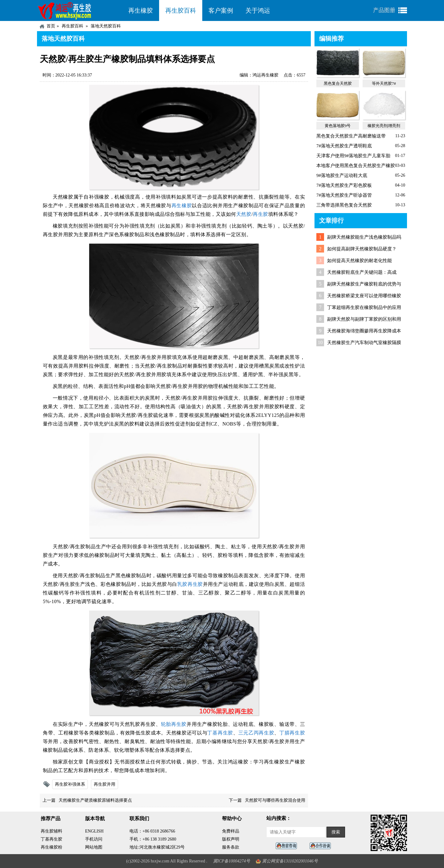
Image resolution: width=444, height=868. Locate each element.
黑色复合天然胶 (338, 83)
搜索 (336, 832)
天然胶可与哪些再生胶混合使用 (275, 800)
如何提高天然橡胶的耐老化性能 (360, 261)
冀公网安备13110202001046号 (290, 861)
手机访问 (94, 839)
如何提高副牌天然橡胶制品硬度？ (362, 249)
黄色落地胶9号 (338, 126)
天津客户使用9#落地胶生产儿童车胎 (353, 156)
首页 (51, 26)
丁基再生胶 (220, 733)
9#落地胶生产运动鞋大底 (342, 175)
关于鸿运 (258, 10)
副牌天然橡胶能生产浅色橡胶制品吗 (364, 237)
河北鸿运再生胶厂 (80, 10)
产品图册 (384, 10)
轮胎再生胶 (174, 724)
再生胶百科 (181, 10)
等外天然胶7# (384, 83)
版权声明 (231, 839)
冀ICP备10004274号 (232, 861)
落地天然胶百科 (106, 26)
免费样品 (231, 831)
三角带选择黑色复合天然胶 (344, 205)
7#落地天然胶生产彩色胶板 (344, 185)
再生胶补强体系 (70, 784)
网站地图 (94, 847)
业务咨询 (322, 846)
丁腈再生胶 (292, 733)
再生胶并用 (105, 784)
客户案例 (221, 10)
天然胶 (244, 214)
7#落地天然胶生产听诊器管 (344, 195)
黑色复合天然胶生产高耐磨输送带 (351, 136)
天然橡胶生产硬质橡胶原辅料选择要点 (95, 800)
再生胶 (261, 214)
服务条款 (231, 847)
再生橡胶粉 (51, 847)
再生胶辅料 (51, 831)
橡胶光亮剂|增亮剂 (384, 126)
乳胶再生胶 (190, 584)
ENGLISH (94, 831)
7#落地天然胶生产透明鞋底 (344, 146)
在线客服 (288, 846)
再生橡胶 (141, 10)
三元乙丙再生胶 (256, 733)
